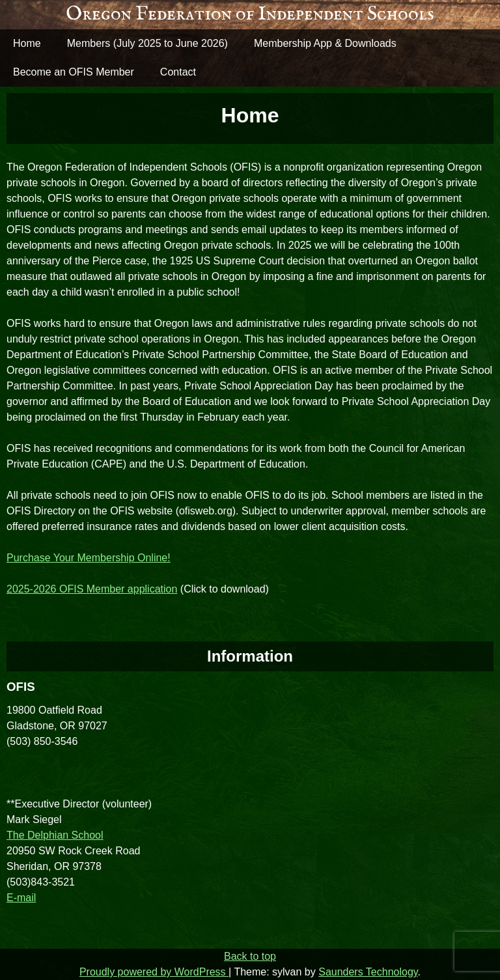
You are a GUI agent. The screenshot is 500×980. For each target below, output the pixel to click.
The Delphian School (55, 835)
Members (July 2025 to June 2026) (147, 43)
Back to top (250, 956)
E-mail (21, 898)
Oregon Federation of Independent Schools (250, 14)
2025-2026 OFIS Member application (92, 589)
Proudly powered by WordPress (154, 972)
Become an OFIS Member (74, 72)
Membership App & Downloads (325, 43)
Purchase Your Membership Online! (89, 558)
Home (27, 43)
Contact (178, 72)
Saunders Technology (368, 972)
